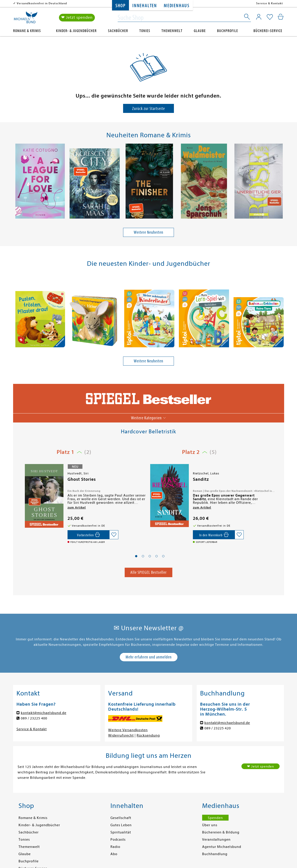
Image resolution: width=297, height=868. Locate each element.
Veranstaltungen (216, 840)
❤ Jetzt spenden (77, 18)
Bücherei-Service (268, 31)
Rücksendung (148, 735)
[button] (136, 556)
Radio (115, 847)
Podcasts (118, 840)
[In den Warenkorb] (214, 535)
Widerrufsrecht (121, 735)
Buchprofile (228, 31)
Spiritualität (121, 832)
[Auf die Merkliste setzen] (114, 535)
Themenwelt (172, 31)
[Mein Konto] (259, 17)
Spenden (215, 818)
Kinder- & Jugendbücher (76, 31)
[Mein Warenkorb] (281, 17)
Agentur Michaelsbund (222, 847)
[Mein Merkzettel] (270, 17)
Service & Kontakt (270, 3)
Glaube (200, 31)
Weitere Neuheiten (148, 232)
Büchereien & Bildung (221, 832)
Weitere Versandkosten (128, 730)
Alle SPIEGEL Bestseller (148, 572)
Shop (120, 6)
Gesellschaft (121, 818)
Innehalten (145, 6)
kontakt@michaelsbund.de (44, 713)
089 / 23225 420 (218, 728)
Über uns (210, 825)
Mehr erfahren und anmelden (149, 657)
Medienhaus (177, 6)
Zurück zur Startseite (148, 108)
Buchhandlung (215, 854)
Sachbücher (118, 31)
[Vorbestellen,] (88, 535)
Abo (114, 854)
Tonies (145, 31)
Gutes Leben (121, 825)
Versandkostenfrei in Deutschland (42, 3)
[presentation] (16, 182)
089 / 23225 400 (34, 718)
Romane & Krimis (27, 31)
